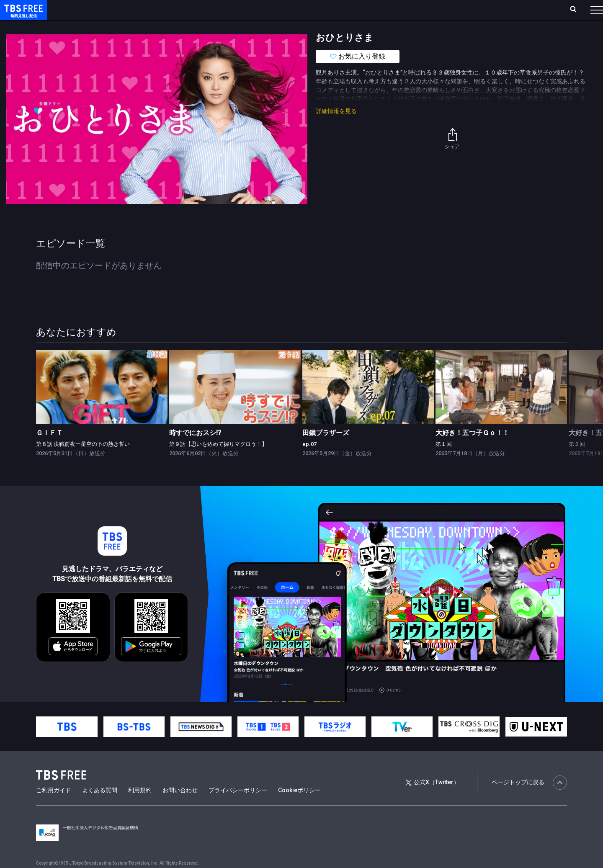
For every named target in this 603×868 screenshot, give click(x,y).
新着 (91, 26)
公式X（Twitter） (432, 799)
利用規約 (140, 807)
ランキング (158, 10)
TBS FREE (22, 15)
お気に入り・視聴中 (249, 10)
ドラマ (169, 26)
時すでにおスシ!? (195, 449)
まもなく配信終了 (129, 26)
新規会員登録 (482, 10)
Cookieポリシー (299, 807)
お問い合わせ (180, 807)
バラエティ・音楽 (209, 26)
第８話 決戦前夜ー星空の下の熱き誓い (83, 461)
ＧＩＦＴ (49, 449)
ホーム (95, 10)
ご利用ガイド (54, 807)
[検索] (518, 10)
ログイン (440, 10)
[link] (102, 404)
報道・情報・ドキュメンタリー (277, 26)
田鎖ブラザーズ (326, 449)
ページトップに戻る (529, 799)
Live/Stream (198, 10)
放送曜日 (124, 10)
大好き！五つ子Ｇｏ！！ (472, 449)
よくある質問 (100, 807)
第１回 (444, 461)
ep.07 (309, 461)
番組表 (577, 10)
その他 (332, 26)
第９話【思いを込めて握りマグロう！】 (218, 461)
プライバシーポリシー (238, 807)
